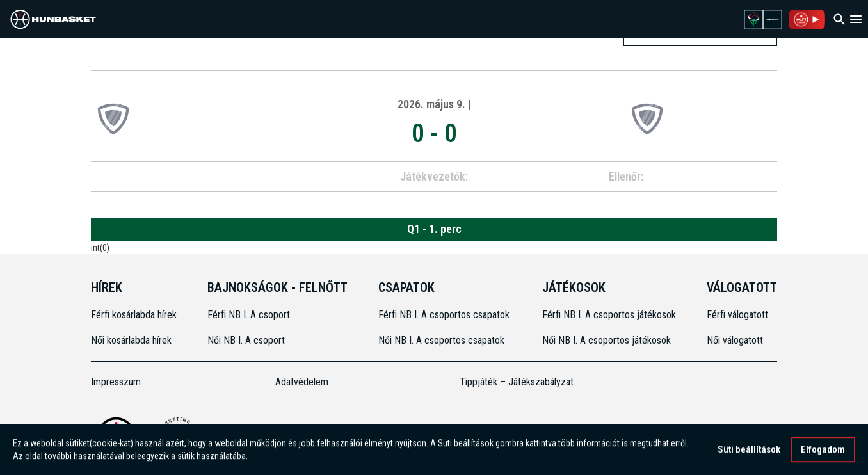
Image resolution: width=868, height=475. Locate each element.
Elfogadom (823, 451)
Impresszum (116, 382)
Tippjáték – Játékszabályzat (517, 382)
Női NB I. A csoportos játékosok (607, 340)
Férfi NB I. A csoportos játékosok (609, 315)
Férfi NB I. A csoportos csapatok (445, 315)
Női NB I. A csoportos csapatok (443, 340)
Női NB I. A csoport (246, 340)
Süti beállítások (749, 451)
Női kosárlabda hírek (131, 340)
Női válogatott (735, 340)
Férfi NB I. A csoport (249, 315)
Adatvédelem (302, 382)
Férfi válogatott (737, 315)
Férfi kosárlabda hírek (134, 315)
